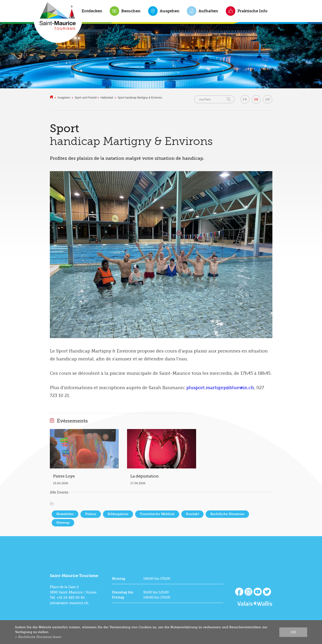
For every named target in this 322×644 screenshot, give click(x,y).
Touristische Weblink (157, 514)
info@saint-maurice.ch (69, 603)
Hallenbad (107, 98)
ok (293, 632)
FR (245, 99)
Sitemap (63, 523)
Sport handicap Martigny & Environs (140, 98)
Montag (119, 579)
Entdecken (92, 11)
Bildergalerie (118, 514)
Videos (91, 514)
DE (256, 99)
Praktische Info (252, 11)
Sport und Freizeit (86, 98)
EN (268, 99)
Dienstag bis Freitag (123, 595)
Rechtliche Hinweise (227, 514)
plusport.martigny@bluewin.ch (220, 388)
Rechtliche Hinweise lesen (40, 637)
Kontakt (192, 514)
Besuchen (131, 11)
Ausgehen (170, 11)
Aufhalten (208, 11)
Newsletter (65, 514)
